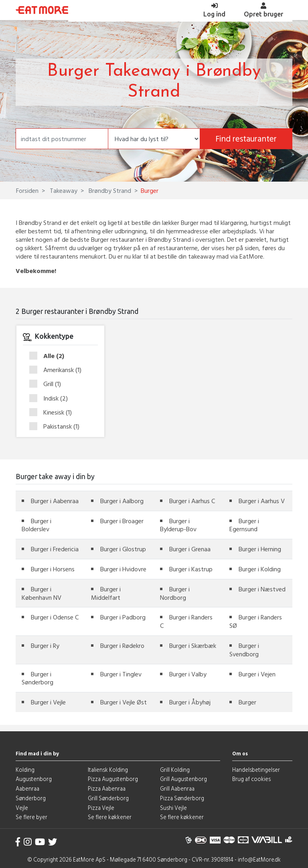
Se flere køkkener (110, 817)
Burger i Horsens (53, 569)
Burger (247, 702)
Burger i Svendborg (244, 650)
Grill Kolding (175, 770)
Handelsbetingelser (256, 770)
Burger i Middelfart (106, 593)
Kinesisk (53, 413)
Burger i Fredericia (55, 549)
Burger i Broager (122, 521)
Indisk (51, 399)
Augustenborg (34, 779)
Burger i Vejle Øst (124, 702)
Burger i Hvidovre (123, 569)
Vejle (22, 808)
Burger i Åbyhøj (190, 702)
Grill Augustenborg (183, 779)
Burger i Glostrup (123, 549)
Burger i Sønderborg (37, 678)
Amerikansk (58, 370)
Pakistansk (57, 426)
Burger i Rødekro (122, 645)
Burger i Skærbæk (193, 645)
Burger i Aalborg (122, 501)
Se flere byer (31, 817)
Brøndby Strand (109, 190)
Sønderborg (31, 798)
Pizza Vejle (101, 808)
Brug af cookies (251, 779)
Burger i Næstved (262, 589)
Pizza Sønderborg (182, 798)
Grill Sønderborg (108, 798)
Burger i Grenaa (190, 549)
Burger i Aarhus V (262, 501)
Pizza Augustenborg (113, 779)
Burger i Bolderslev (36, 525)
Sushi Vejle (173, 808)
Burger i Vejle (48, 702)
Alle (49, 356)
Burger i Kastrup (191, 569)
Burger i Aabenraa (55, 501)
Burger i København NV (42, 593)
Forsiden (27, 190)
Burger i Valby (188, 674)
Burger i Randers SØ (256, 621)
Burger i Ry (45, 645)
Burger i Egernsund (244, 525)
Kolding (25, 770)
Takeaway (63, 190)
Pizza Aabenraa (107, 788)
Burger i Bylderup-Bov (178, 525)
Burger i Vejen (257, 674)
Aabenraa (27, 788)
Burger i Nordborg (175, 593)
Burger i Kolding (260, 569)
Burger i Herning (260, 549)
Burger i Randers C (186, 621)
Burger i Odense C (55, 617)
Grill (48, 384)
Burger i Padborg (123, 617)
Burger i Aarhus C (192, 501)
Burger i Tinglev (121, 674)
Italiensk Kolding (108, 770)
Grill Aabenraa (177, 788)
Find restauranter (246, 139)
